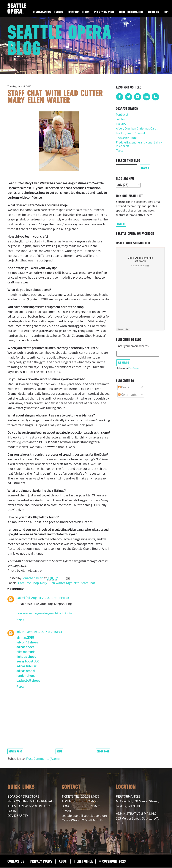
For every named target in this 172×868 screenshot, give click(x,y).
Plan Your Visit (104, 12)
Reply (20, 619)
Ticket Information (131, 12)
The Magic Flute (126, 138)
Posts (124, 387)
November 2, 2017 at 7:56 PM (42, 632)
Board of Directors (23, 797)
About (63, 861)
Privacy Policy (41, 861)
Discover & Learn (79, 12)
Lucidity (121, 124)
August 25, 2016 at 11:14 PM (50, 598)
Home (59, 751)
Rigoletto (73, 583)
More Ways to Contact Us (82, 820)
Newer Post (15, 751)
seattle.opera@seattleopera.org (84, 816)
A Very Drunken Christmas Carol (137, 129)
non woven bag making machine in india (44, 613)
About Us (153, 12)
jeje (19, 632)
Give (166, 12)
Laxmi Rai (23, 598)
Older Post (103, 751)
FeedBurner (134, 368)
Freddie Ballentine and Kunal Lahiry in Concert (139, 144)
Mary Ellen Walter (52, 583)
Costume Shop (28, 583)
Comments (128, 395)
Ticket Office (83, 861)
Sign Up (121, 224)
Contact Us (16, 861)
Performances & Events (48, 12)
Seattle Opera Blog (60, 40)
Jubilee (121, 119)
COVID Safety (18, 816)
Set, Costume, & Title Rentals (31, 801)
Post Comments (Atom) (43, 759)
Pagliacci (122, 115)
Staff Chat (88, 583)
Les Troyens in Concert (131, 133)
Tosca (120, 151)
